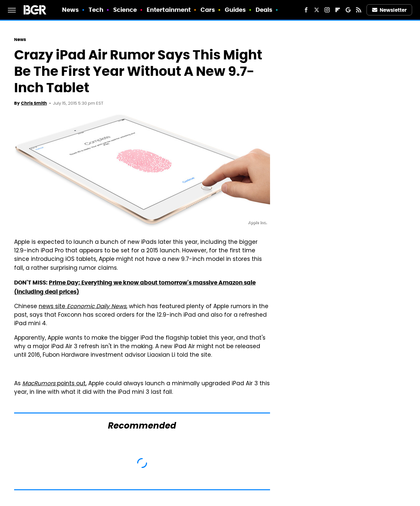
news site (83, 307)
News (70, 10)
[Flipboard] (338, 10)
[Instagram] (327, 10)
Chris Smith (34, 103)
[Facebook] (306, 10)
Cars (208, 10)
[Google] (348, 10)
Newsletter (389, 10)
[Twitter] (317, 10)
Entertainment (169, 10)
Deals (264, 10)
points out (54, 384)
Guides (235, 10)
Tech (96, 10)
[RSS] (359, 10)
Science (125, 10)
